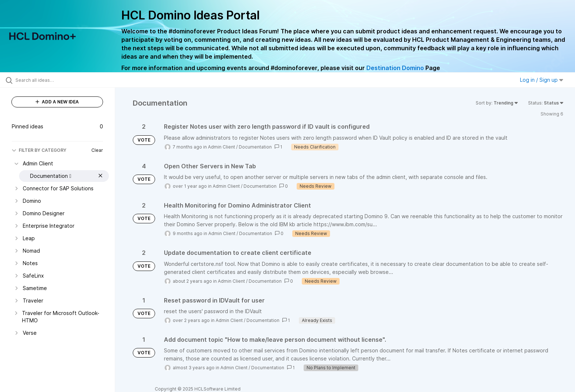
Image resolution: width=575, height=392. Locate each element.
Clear (97, 150)
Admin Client (221, 147)
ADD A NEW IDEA (57, 102)
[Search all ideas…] (67, 80)
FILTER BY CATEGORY (39, 150)
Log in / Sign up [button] (542, 80)
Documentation (255, 147)
